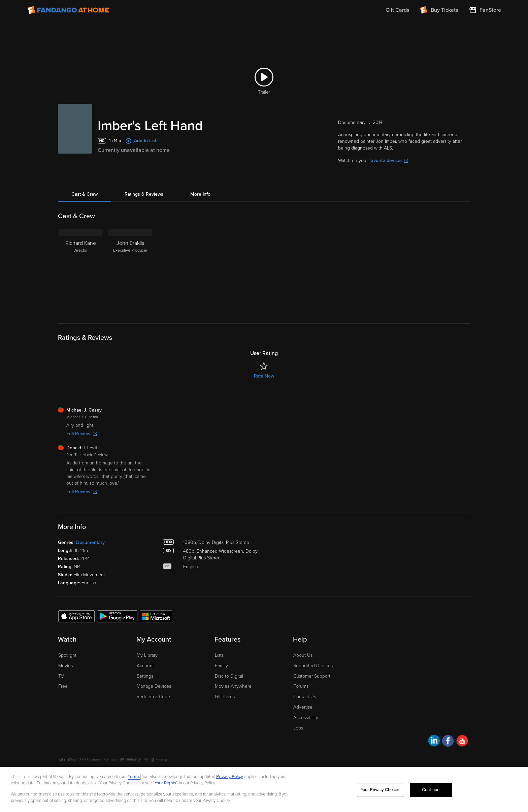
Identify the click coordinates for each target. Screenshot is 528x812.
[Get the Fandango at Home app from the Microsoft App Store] (156, 616)
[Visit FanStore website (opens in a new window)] (485, 10)
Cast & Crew (85, 194)
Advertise (303, 707)
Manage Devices (154, 686)
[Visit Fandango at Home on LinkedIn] (434, 742)
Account (145, 666)
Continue (431, 790)
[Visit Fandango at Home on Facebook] (448, 742)
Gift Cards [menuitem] (397, 10)
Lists (219, 655)
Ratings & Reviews (144, 194)
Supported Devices (313, 666)
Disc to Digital (229, 676)
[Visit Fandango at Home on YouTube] (462, 742)
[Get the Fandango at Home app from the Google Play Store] (117, 616)
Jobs (298, 728)
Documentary (90, 542)
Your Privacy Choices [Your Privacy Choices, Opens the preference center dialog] (381, 790)
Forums (301, 686)
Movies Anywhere (233, 686)
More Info (200, 194)
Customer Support (312, 676)
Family (221, 666)
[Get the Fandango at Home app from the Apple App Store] (76, 616)
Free (63, 686)
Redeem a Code (153, 697)
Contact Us (305, 697)
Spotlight (67, 655)
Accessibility (306, 718)
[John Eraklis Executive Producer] (130, 271)
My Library (147, 655)
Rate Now (264, 376)
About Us (303, 655)
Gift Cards (225, 697)
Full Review (82, 434)
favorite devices (389, 160)
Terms (134, 777)
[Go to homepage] (68, 10)
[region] (264, 789)
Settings (145, 676)
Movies (65, 666)
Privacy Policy (230, 777)
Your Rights (165, 783)
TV (61, 676)
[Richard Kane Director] (80, 271)
